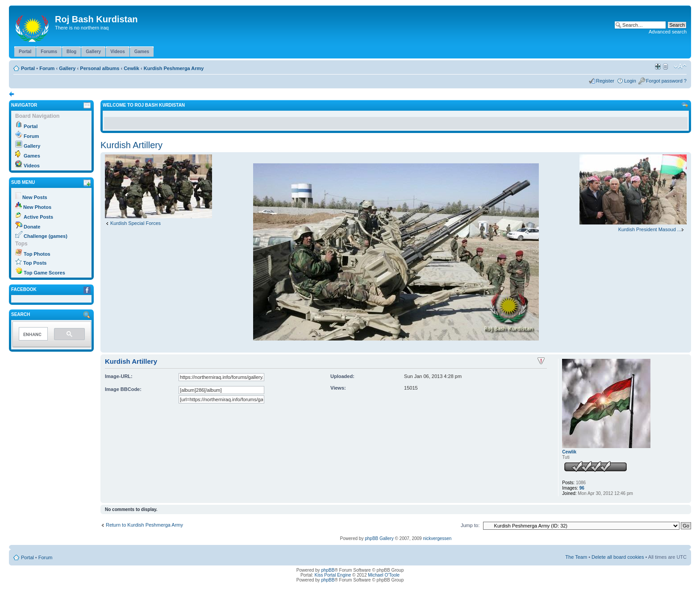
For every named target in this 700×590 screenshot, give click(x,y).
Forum (47, 68)
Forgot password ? (666, 81)
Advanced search (668, 32)
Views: (338, 388)
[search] (32, 334)
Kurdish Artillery (131, 145)
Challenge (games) (46, 236)
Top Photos (37, 254)
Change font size (680, 66)
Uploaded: (342, 376)
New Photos (37, 207)
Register (605, 81)
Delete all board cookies (618, 557)
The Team (576, 557)
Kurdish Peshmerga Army (174, 68)
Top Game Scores (44, 273)
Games (32, 156)
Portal (28, 68)
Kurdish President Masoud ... (650, 229)
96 (582, 488)
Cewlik (131, 68)
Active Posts (38, 217)
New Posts (35, 197)
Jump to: (470, 525)
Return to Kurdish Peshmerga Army (144, 525)
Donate (32, 227)
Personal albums (100, 68)
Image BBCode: (123, 389)
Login (630, 81)
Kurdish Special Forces (135, 223)
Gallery (67, 68)
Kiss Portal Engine (333, 575)
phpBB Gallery (379, 538)
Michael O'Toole (384, 575)
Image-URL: (119, 376)
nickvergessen (437, 538)
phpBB (328, 570)
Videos (32, 166)
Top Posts (35, 263)
